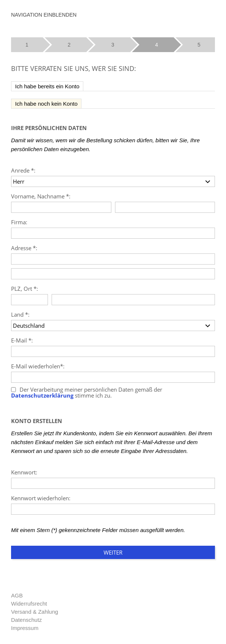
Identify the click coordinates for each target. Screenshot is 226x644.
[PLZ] (29, 300)
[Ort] (133, 300)
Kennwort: (24, 472)
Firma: (19, 222)
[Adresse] (113, 259)
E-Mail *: (22, 340)
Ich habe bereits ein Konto (47, 86)
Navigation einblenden (44, 15)
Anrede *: (23, 170)
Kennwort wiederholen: (41, 498)
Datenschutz (26, 620)
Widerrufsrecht (29, 604)
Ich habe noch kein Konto (46, 104)
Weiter (113, 552)
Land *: (20, 314)
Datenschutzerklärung (42, 396)
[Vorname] (61, 207)
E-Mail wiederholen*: (38, 366)
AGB (17, 595)
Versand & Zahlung (35, 612)
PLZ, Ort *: (25, 289)
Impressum (25, 628)
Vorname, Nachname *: (41, 196)
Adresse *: (24, 248)
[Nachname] (165, 207)
